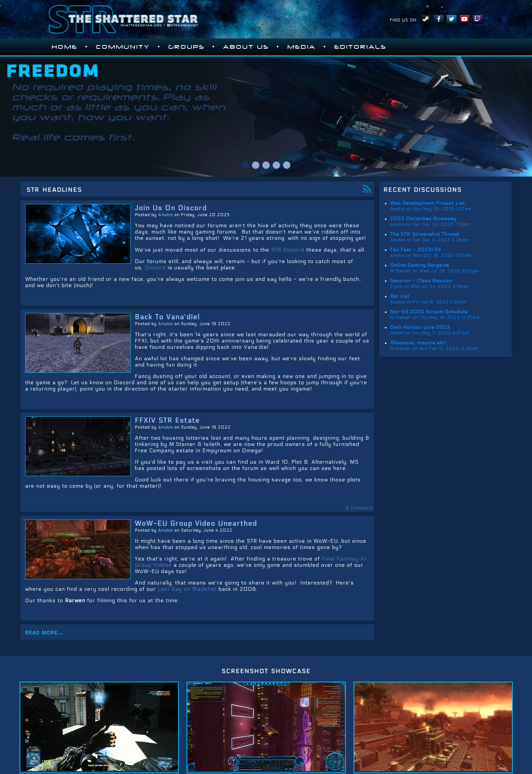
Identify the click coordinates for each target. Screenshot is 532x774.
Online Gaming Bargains (420, 265)
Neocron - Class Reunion (421, 281)
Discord (155, 268)
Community (123, 47)
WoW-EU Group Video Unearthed (196, 524)
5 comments (359, 508)
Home (65, 47)
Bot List (400, 296)
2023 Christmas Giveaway (423, 219)
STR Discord (288, 250)
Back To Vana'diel (167, 317)
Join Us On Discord (171, 208)
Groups (187, 47)
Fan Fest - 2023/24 (416, 250)
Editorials (360, 47)
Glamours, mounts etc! (418, 343)
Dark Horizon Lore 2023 (420, 327)
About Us (246, 47)
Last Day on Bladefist (187, 589)
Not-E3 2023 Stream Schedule (429, 312)
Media (302, 47)
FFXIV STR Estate (167, 420)
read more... (44, 632)
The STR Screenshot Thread (424, 234)
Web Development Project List (428, 203)
